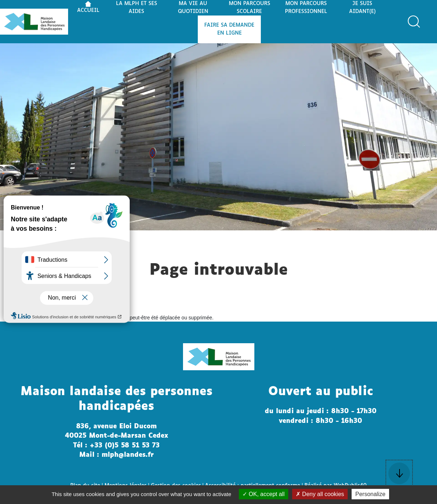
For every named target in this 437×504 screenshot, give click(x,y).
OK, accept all (264, 494)
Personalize (370, 494)
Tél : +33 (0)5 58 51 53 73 (116, 446)
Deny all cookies (320, 494)
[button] (414, 22)
